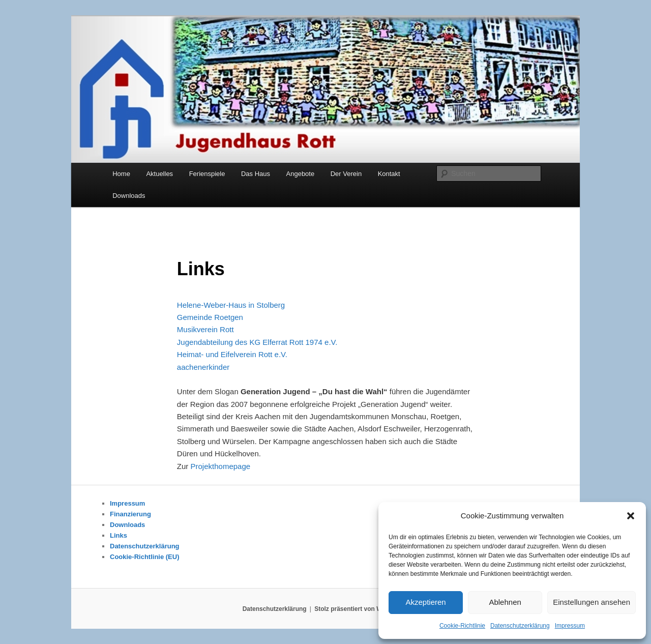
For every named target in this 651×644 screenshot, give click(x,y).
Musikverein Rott (205, 329)
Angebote (301, 174)
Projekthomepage (221, 466)
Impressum (570, 626)
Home (121, 174)
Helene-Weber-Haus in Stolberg (231, 305)
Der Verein (346, 174)
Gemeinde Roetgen (210, 317)
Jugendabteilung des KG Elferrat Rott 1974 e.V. (257, 342)
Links (119, 535)
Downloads (129, 196)
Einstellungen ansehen (591, 602)
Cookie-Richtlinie (462, 626)
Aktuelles (159, 174)
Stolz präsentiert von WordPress (361, 609)
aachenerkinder (203, 367)
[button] (631, 516)
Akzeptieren (425, 602)
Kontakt (389, 174)
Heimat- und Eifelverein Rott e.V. (232, 354)
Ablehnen (505, 602)
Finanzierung (130, 514)
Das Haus (256, 174)
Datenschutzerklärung (520, 626)
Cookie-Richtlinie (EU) (145, 557)
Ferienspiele (207, 174)
